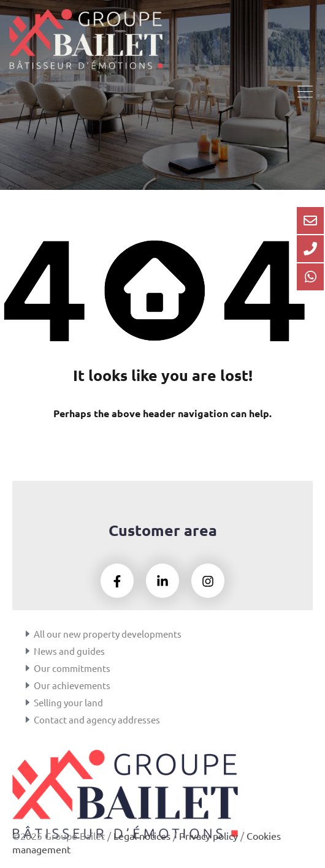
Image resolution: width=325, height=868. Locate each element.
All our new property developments (108, 634)
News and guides (69, 651)
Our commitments (72, 668)
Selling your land (68, 702)
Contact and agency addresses (97, 719)
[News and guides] (28, 651)
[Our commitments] (28, 668)
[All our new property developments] (28, 634)
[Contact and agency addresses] (28, 720)
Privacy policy (208, 836)
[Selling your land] (28, 703)
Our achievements (72, 685)
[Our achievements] (28, 685)
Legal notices (142, 836)
